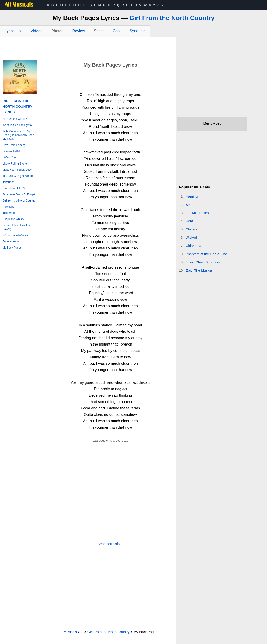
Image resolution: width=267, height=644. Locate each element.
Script (99, 31)
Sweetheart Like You (15, 188)
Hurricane (8, 207)
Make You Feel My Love (17, 170)
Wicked (191, 237)
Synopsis (137, 31)
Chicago (192, 229)
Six (188, 205)
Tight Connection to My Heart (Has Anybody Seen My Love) (18, 135)
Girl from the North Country (19, 201)
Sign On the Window (15, 119)
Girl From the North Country (172, 18)
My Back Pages (12, 248)
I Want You (9, 157)
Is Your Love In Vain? (15, 235)
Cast (117, 31)
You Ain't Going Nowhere (18, 176)
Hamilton (192, 196)
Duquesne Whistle (14, 219)
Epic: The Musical (199, 270)
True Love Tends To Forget (19, 194)
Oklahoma (194, 246)
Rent (189, 221)
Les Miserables (197, 213)
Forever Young (11, 241)
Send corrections (111, 544)
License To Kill (11, 151)
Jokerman (9, 182)
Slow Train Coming (14, 145)
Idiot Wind (9, 213)
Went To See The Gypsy (17, 125)
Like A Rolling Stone (15, 164)
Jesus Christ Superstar (203, 262)
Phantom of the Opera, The (207, 254)
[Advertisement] (88, 49)
